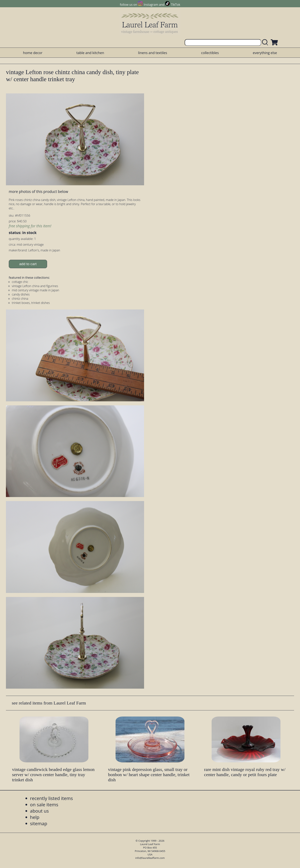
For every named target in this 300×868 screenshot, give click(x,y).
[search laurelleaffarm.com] (266, 43)
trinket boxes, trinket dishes (31, 303)
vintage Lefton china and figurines (35, 286)
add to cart (28, 264)
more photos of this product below (38, 191)
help (35, 817)
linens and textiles (153, 53)
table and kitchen (90, 53)
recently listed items (51, 798)
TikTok (176, 5)
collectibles (210, 53)
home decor (33, 53)
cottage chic (20, 282)
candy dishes (21, 294)
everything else (265, 53)
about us (39, 811)
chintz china (20, 299)
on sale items (44, 804)
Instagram (151, 5)
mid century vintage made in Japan (35, 290)
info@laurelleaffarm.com (150, 858)
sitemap (39, 823)
